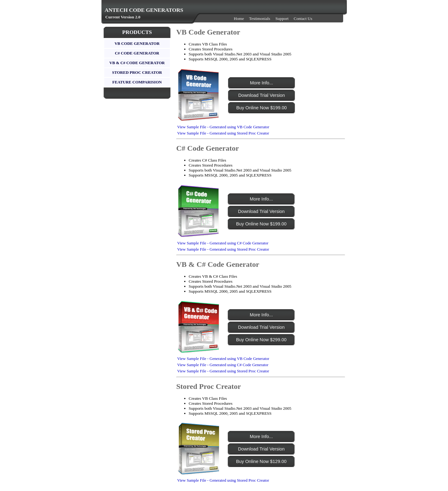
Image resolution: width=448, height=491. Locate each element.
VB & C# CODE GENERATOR (137, 63)
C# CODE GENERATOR (137, 53)
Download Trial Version (262, 95)
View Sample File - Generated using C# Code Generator (223, 243)
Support (282, 19)
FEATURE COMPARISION (137, 82)
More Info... (262, 83)
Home (239, 19)
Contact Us (303, 19)
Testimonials (260, 19)
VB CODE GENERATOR (137, 43)
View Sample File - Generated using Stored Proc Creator (223, 133)
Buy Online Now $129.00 (261, 461)
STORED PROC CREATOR (137, 72)
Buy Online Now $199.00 (262, 108)
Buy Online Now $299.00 (261, 340)
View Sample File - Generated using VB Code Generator (223, 127)
